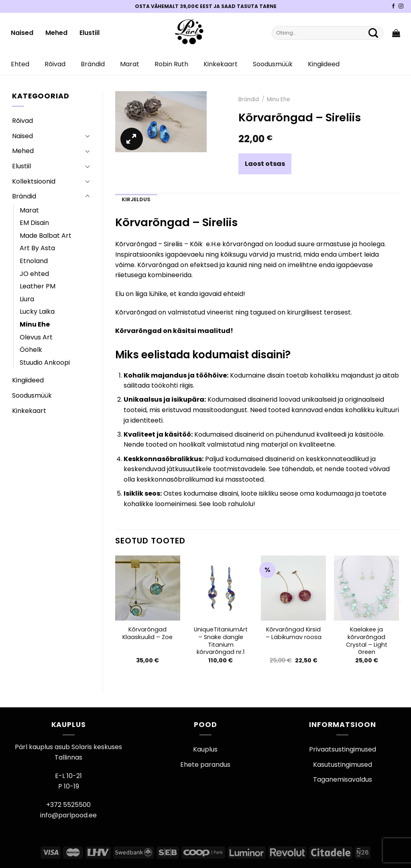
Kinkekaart (221, 64)
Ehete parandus (205, 765)
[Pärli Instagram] (401, 6)
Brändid (93, 64)
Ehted (20, 64)
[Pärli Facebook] (393, 6)
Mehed (56, 33)
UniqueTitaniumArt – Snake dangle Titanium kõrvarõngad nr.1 (221, 641)
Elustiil (90, 33)
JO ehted (34, 274)
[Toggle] (87, 136)
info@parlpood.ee (68, 815)
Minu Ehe (35, 324)
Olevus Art (36, 337)
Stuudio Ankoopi (45, 363)
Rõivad (55, 64)
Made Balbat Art (46, 236)
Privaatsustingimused (343, 749)
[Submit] (373, 33)
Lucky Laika (37, 311)
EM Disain (34, 223)
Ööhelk (31, 350)
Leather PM (38, 286)
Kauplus (205, 749)
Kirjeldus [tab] (136, 199)
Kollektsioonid (34, 181)
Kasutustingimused (343, 765)
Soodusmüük (273, 64)
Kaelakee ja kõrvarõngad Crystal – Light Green (367, 641)
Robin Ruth (171, 64)
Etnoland (34, 261)
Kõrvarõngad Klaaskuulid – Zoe (148, 633)
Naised (22, 33)
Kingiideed (324, 64)
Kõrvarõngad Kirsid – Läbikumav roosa (294, 633)
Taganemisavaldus (343, 779)
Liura (27, 299)
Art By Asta (37, 248)
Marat (130, 64)
